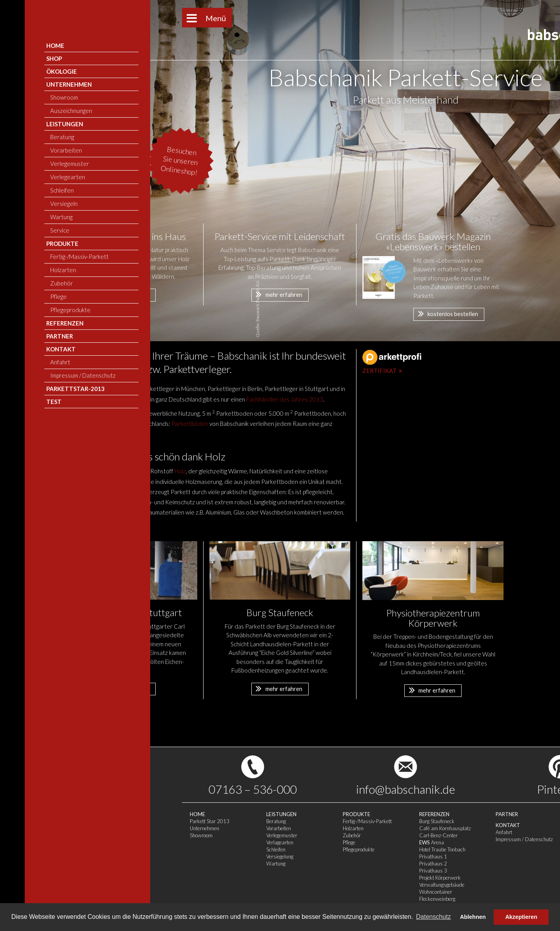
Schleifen (150, 849)
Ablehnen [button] (473, 917)
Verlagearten (154, 842)
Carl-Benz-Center (313, 835)
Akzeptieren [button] (521, 917)
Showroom (76, 835)
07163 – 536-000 (127, 789)
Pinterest (435, 789)
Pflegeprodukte (233, 849)
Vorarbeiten (153, 828)
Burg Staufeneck (311, 821)
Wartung (150, 864)
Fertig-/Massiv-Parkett (242, 821)
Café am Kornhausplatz (320, 828)
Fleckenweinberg (312, 899)
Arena (306, 842)
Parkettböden (190, 424)
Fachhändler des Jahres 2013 (285, 399)
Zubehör (226, 835)
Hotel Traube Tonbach (317, 849)
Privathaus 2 (308, 864)
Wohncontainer (310, 892)
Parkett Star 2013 (84, 821)
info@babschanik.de (280, 789)
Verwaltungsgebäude (316, 885)
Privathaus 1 (308, 856)
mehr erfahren (124, 294)
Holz (180, 471)
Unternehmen (79, 828)
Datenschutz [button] (434, 917)
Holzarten (228, 828)
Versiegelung (154, 856)
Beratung (151, 821)
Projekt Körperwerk (315, 878)
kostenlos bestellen (446, 313)
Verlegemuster (156, 835)
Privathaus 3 (308, 871)
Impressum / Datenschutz (399, 839)
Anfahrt (378, 832)
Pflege (224, 842)
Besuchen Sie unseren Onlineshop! (54, 161)
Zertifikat (384, 371)
